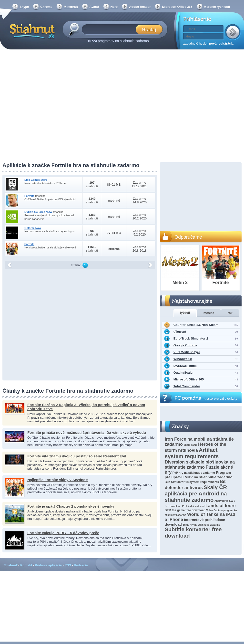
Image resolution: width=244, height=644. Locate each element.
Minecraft (71, 7)
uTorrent (180, 332)
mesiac (209, 313)
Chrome (46, 7)
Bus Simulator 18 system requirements (192, 482)
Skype (24, 7)
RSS (68, 565)
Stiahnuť (11, 565)
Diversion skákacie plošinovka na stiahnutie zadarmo (200, 465)
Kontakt (26, 565)
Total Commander (187, 386)
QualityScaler (184, 373)
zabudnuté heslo (195, 43)
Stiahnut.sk (31, 31)
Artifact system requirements (192, 453)
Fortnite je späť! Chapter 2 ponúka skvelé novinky (71, 506)
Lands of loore (221, 506)
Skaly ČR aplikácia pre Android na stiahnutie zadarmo (196, 494)
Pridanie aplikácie (48, 565)
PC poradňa (206, 398)
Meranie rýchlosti (217, 7)
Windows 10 (183, 359)
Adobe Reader (140, 7)
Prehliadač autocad (193, 506)
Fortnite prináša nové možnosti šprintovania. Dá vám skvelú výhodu (87, 432)
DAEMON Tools (185, 366)
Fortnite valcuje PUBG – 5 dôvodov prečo (63, 533)
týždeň (185, 313)
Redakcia (81, 565)
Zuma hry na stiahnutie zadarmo (201, 525)
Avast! (94, 7)
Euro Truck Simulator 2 (191, 338)
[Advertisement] (52, 106)
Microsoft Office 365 (177, 7)
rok (230, 313)
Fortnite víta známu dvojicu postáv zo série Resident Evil (77, 456)
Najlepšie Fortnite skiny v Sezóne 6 (58, 480)
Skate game (191, 445)
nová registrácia (221, 43)
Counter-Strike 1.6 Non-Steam (196, 325)
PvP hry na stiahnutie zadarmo (194, 473)
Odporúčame (188, 237)
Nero (114, 7)
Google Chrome (185, 345)
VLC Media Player (187, 352)
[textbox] (110, 29)
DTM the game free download (185, 510)
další (150, 265)
